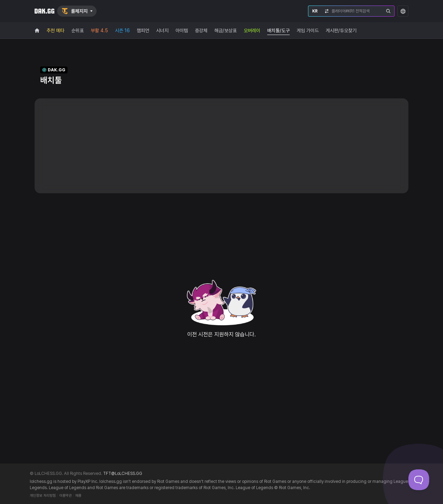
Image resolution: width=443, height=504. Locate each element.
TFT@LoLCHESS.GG (123, 474)
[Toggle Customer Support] (419, 480)
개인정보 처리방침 (43, 496)
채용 (78, 496)
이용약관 (65, 496)
